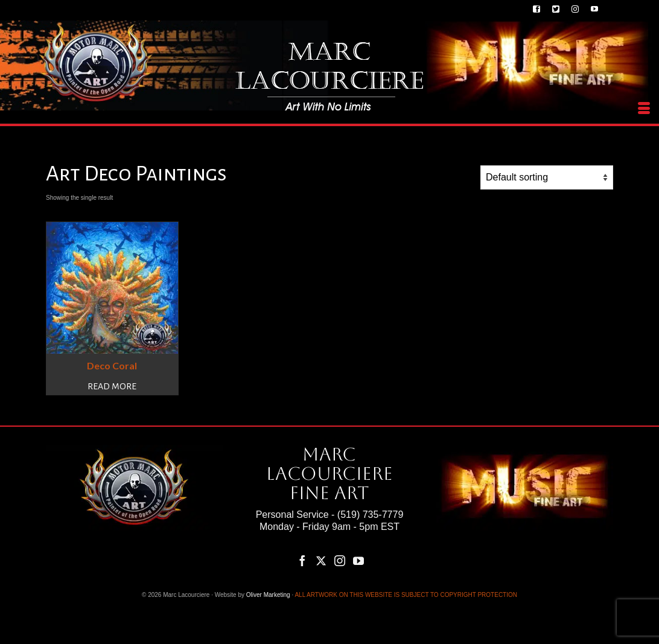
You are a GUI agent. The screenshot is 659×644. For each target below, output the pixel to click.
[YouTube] (358, 560)
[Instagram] (340, 560)
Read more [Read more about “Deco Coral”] (112, 386)
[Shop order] (547, 177)
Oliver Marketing (268, 595)
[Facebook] (302, 560)
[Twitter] (321, 560)
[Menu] (644, 109)
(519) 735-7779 (370, 515)
